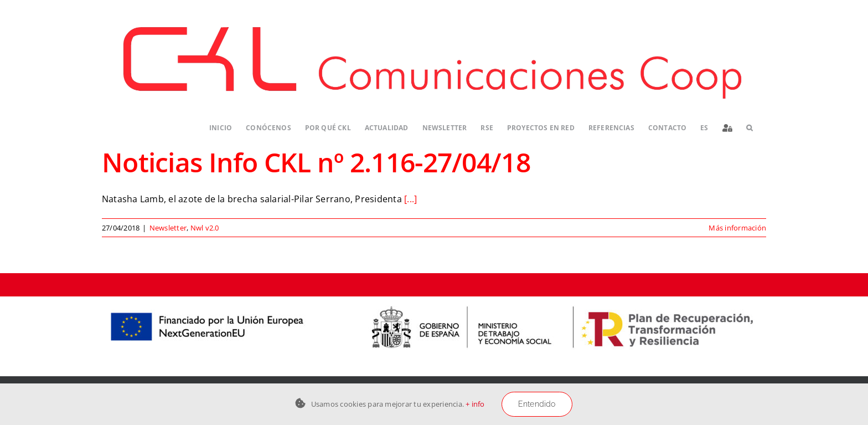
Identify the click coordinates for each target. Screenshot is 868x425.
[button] (749, 128)
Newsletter (168, 228)
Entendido (537, 404)
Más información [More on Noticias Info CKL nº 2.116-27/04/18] (737, 228)
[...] (410, 199)
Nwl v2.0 (205, 228)
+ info (475, 404)
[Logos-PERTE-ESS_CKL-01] (434, 301)
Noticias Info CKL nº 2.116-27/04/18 (316, 162)
